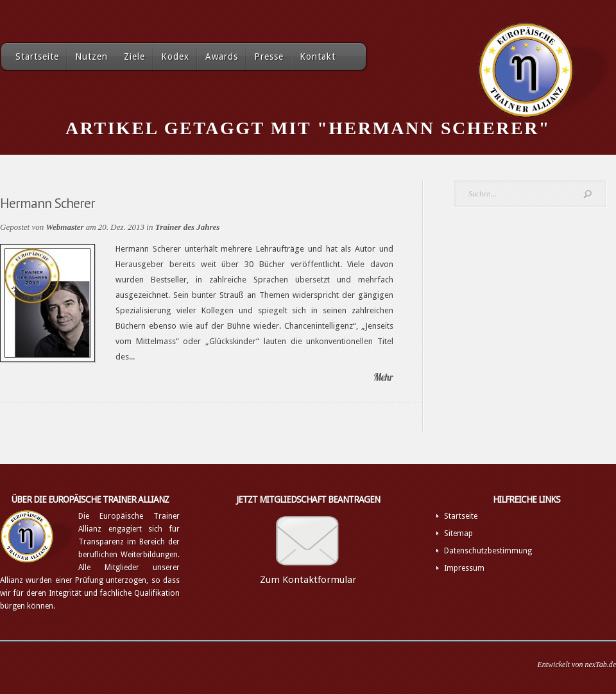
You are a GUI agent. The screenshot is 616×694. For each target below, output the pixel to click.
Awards (222, 56)
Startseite (37, 56)
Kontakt (318, 56)
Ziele (134, 56)
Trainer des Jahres (188, 227)
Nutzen (91, 56)
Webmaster (64, 227)
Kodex (175, 56)
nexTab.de (600, 664)
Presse (269, 56)
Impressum (464, 568)
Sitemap (458, 534)
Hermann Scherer (47, 203)
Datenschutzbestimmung (488, 551)
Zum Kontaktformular (308, 580)
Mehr (383, 377)
